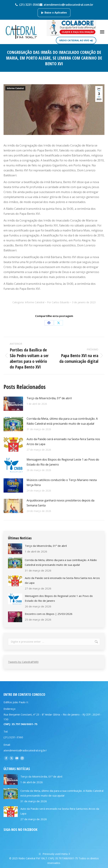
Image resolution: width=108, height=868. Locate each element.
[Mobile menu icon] (102, 32)
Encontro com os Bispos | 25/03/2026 (49, 614)
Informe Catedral (15, 88)
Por (58, 302)
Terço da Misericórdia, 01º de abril (49, 398)
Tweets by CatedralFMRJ (23, 662)
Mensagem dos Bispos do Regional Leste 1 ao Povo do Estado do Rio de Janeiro (63, 462)
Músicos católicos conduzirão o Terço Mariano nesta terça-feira (62, 482)
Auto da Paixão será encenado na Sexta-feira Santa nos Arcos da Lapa (63, 442)
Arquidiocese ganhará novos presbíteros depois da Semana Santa (60, 503)
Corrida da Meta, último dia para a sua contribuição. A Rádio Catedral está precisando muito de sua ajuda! (62, 421)
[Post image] (13, 404)
